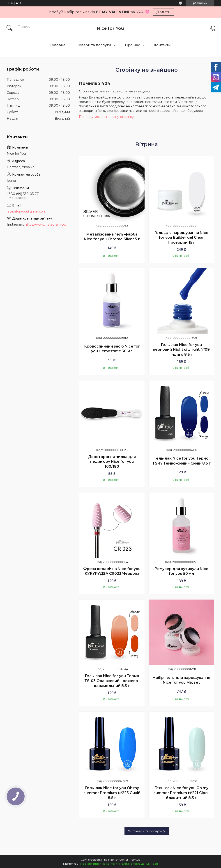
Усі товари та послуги (145, 831)
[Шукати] (9, 28)
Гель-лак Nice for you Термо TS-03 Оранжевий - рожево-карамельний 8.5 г (112, 681)
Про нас (132, 45)
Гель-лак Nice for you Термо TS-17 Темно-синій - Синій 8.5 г (181, 461)
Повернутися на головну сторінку (106, 117)
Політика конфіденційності (139, 864)
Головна (58, 45)
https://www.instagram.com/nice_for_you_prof (47, 224)
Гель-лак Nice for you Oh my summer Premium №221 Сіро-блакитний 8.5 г (181, 793)
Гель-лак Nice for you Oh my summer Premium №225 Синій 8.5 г (112, 793)
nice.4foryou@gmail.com (26, 211)
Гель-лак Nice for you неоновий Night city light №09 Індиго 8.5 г (181, 350)
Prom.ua (134, 860)
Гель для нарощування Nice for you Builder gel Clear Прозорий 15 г (181, 238)
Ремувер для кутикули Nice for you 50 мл (181, 571)
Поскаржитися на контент (99, 864)
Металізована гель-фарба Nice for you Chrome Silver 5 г (112, 237)
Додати (163, 12)
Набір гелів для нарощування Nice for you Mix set (181, 680)
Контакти (162, 45)
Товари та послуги (94, 45)
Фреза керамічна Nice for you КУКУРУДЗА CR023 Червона (112, 571)
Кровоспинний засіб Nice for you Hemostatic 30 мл (112, 349)
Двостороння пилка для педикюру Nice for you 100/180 (112, 462)
